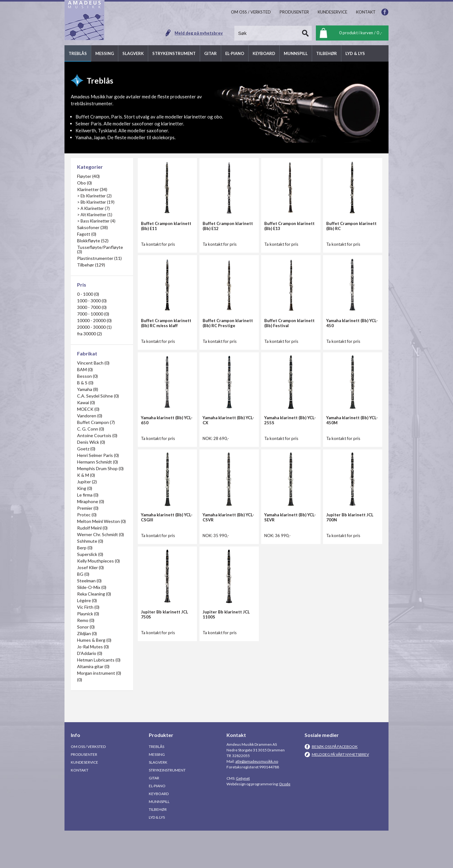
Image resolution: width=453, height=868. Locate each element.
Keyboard (159, 831)
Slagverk (158, 800)
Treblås (157, 784)
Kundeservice (84, 800)
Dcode (285, 821)
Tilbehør (158, 847)
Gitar (154, 815)
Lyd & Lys (157, 855)
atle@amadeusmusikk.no (257, 799)
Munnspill (159, 839)
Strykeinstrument (167, 808)
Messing (157, 792)
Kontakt (80, 808)
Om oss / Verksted (88, 784)
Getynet (243, 816)
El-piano (157, 823)
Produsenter (84, 792)
